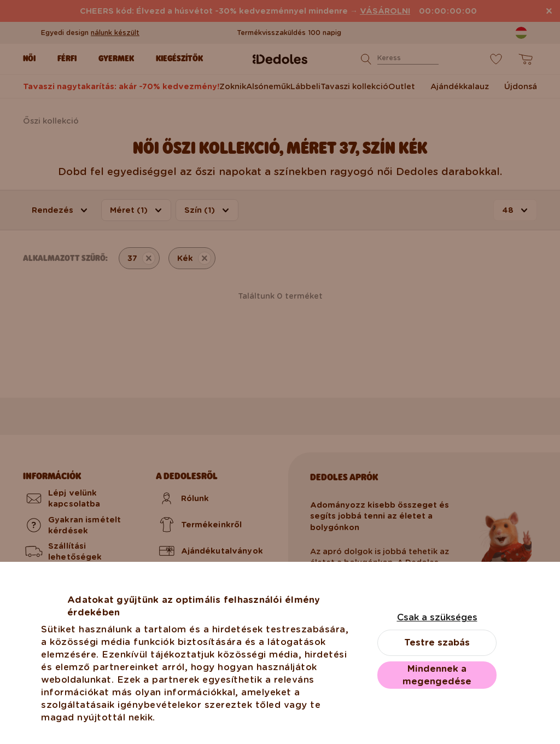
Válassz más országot (280, 714)
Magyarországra (280, 669)
